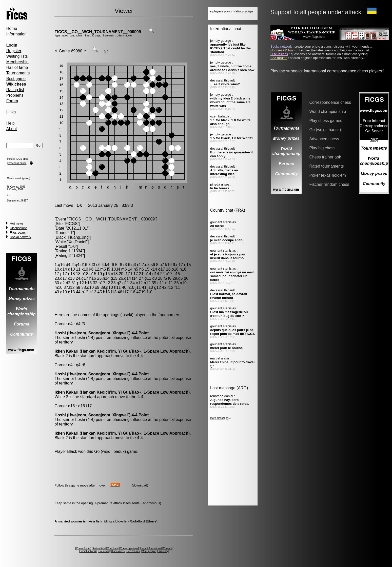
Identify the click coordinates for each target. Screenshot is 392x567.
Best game (16, 79)
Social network (21, 237)
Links (11, 112)
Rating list (15, 90)
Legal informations (151, 548)
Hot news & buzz (283, 50)
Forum (12, 101)
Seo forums (133, 551)
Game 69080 (71, 51)
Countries (113, 548)
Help (11, 123)
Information (16, 34)
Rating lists (99, 548)
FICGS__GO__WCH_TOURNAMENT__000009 (98, 32)
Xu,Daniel (77, 242)
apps (26, 159)
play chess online (17, 163)
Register (14, 51)
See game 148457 (17, 201)
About (12, 129)
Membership (17, 62)
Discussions (19, 228)
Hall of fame (17, 67)
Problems (15, 95)
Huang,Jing (78, 237)
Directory (163, 551)
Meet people (149, 551)
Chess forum (83, 548)
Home (12, 28)
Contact (167, 548)
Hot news (17, 223)
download (140, 485)
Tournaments (18, 73)
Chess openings (129, 548)
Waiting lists (17, 56)
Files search (19, 232)
